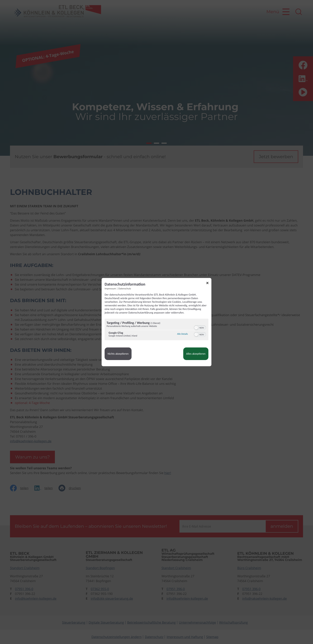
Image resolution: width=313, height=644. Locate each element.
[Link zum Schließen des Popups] (209, 283)
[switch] (200, 327)
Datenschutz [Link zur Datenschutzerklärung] (125, 288)
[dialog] (156, 322)
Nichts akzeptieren (118, 354)
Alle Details (182, 334)
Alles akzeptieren (196, 354)
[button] (196, 328)
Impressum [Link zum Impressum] (110, 288)
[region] (156, 330)
